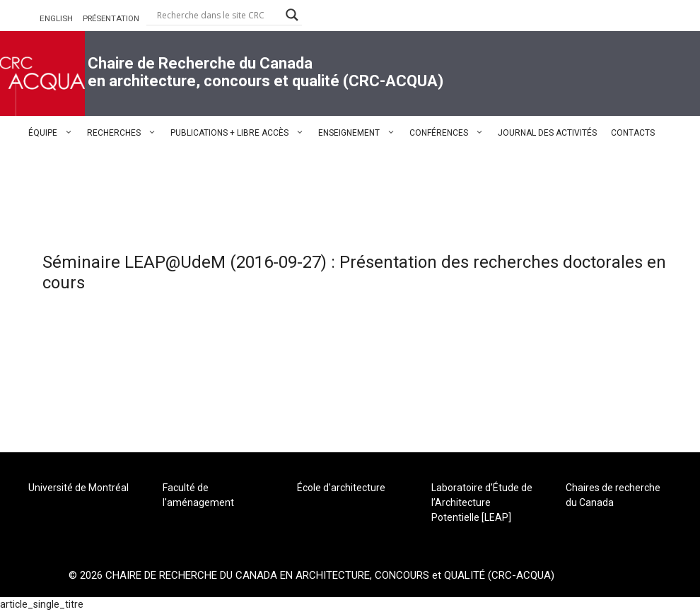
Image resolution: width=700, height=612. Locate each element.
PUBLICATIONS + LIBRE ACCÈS (241, 133)
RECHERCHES (125, 133)
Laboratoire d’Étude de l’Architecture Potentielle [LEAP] (482, 502)
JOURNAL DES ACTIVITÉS (547, 133)
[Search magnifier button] (292, 15)
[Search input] (218, 15)
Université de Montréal (78, 488)
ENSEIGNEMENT (360, 133)
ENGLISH (56, 18)
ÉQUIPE (54, 133)
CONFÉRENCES (450, 133)
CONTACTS (633, 133)
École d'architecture (341, 488)
